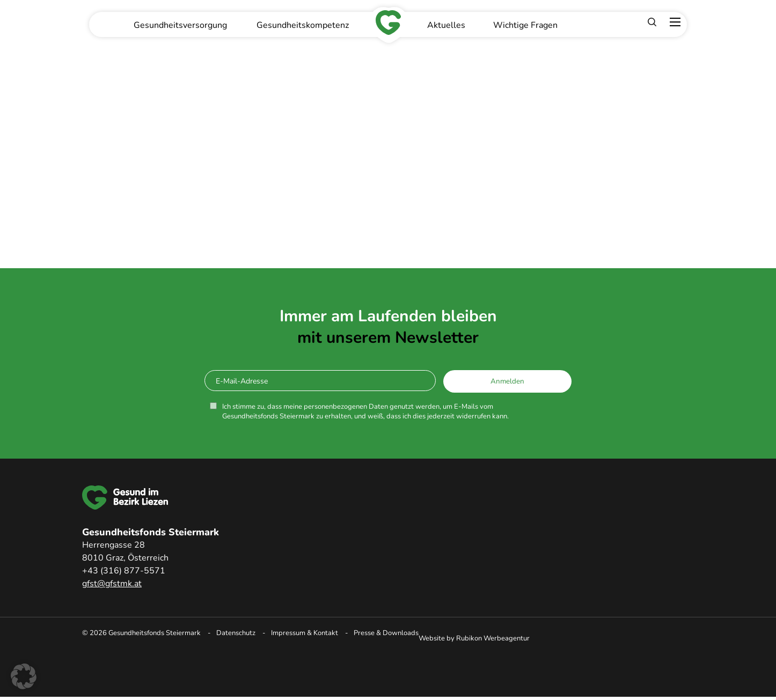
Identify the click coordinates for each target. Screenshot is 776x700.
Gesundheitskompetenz (303, 25)
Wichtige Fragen (525, 25)
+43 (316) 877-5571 (124, 571)
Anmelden (507, 381)
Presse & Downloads (386, 633)
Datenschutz (236, 633)
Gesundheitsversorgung (180, 25)
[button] (24, 676)
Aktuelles (446, 25)
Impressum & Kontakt (305, 633)
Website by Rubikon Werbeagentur (474, 638)
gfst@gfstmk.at (112, 584)
